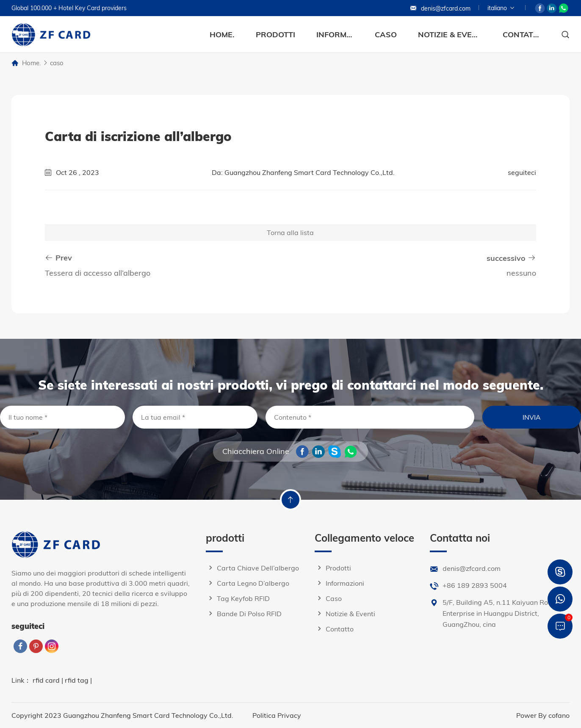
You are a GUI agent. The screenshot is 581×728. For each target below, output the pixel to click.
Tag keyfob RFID (238, 598)
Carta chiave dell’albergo (252, 568)
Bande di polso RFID (244, 614)
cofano (559, 715)
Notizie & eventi (450, 35)
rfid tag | (78, 680)
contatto (521, 35)
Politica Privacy (277, 715)
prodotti (275, 35)
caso (386, 35)
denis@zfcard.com (440, 8)
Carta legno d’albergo (248, 583)
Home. (222, 35)
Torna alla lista (290, 233)
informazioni (335, 35)
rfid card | (49, 680)
